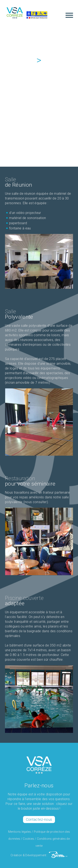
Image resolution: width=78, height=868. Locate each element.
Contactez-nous (39, 819)
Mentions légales (20, 832)
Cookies (28, 839)
